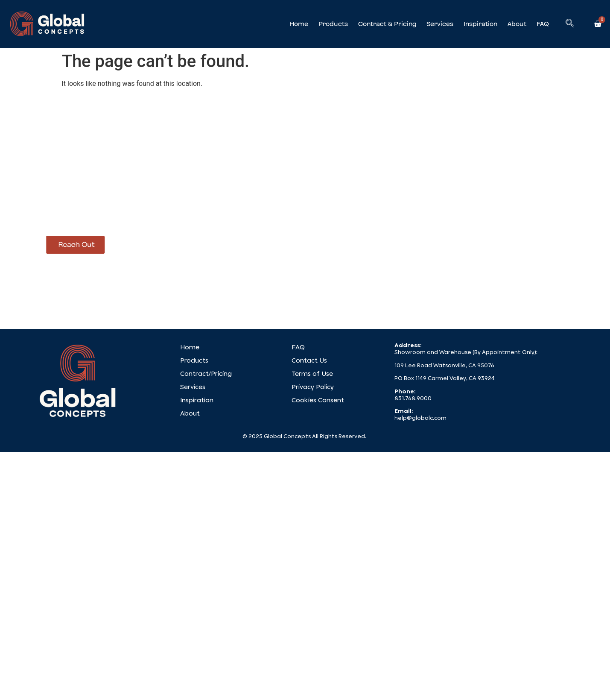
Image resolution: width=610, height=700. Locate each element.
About (517, 24)
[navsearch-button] (570, 24)
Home (299, 24)
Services (440, 24)
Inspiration (480, 24)
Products (333, 24)
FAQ (543, 24)
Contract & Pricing (387, 24)
